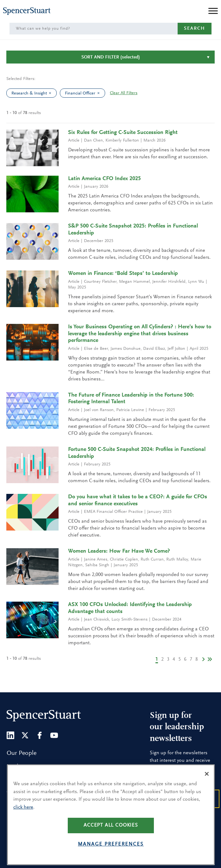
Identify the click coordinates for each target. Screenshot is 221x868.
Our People (22, 753)
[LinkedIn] (10, 735)
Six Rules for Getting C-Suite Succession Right (123, 133)
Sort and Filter (111, 57)
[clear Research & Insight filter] (52, 93)
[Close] (207, 786)
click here (23, 820)
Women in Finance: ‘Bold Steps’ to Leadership (123, 274)
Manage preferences (111, 857)
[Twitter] (25, 735)
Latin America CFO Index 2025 (104, 179)
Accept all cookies (111, 838)
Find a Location (27, 767)
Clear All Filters (124, 93)
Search (195, 29)
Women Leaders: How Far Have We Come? (119, 551)
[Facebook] (40, 735)
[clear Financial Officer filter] (100, 93)
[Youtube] (54, 735)
